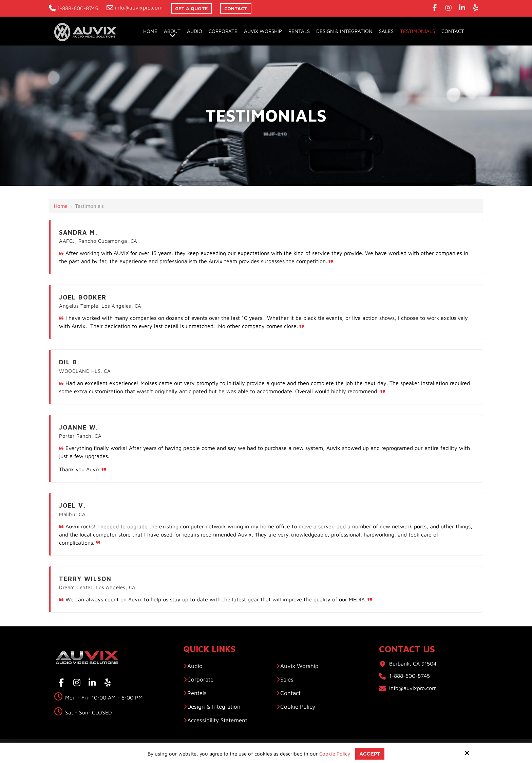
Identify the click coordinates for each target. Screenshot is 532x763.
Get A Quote (191, 8)
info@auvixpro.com (135, 7)
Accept (370, 754)
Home (61, 206)
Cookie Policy (335, 754)
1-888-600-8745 (73, 8)
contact (236, 8)
